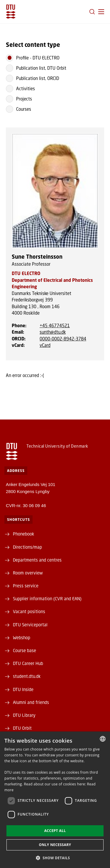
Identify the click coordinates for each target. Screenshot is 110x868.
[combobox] (103, 739)
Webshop (22, 637)
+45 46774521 (55, 325)
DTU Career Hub (28, 663)
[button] (101, 12)
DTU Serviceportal (30, 625)
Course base (24, 650)
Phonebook (23, 534)
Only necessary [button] (55, 845)
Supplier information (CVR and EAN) (47, 598)
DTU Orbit (22, 728)
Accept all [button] (55, 831)
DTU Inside (23, 689)
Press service (26, 586)
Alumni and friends (31, 702)
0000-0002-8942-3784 (63, 339)
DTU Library (24, 715)
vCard (45, 345)
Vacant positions (29, 611)
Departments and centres (37, 560)
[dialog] (55, 800)
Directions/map (27, 547)
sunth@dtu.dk (53, 332)
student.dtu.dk (27, 676)
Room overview (28, 573)
